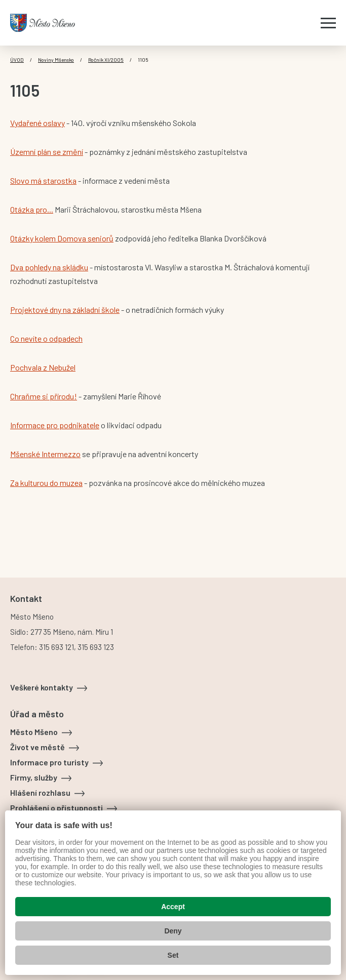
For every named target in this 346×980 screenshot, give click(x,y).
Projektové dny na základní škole (65, 310)
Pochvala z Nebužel (43, 367)
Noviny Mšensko (56, 60)
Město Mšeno (34, 732)
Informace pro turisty (49, 762)
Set (173, 955)
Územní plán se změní (47, 152)
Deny (173, 931)
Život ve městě (37, 747)
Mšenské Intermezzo (45, 454)
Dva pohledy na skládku (49, 267)
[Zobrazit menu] (328, 23)
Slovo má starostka (43, 180)
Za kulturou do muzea (46, 483)
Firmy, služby (34, 777)
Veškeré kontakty (42, 687)
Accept (173, 907)
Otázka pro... (32, 209)
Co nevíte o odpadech (46, 338)
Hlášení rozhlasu (40, 792)
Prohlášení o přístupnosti (56, 808)
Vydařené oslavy (37, 123)
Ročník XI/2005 (106, 60)
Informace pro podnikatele (55, 425)
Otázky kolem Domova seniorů (62, 238)
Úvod (17, 60)
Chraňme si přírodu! (44, 396)
